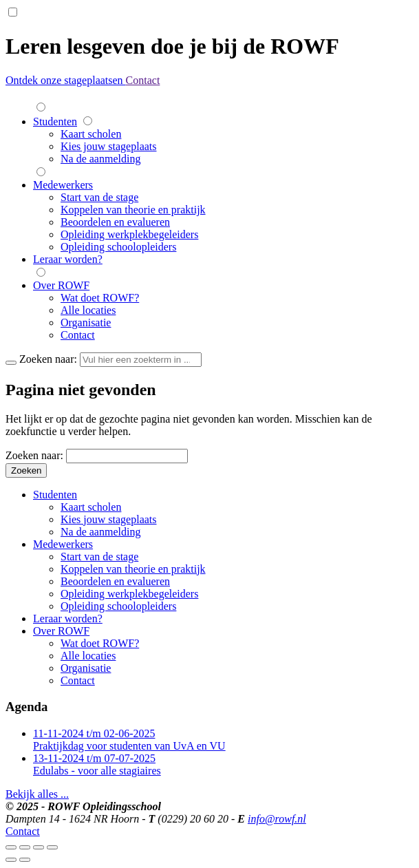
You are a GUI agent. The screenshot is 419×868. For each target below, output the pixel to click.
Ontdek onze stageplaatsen (66, 80)
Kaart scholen (91, 134)
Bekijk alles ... (37, 794)
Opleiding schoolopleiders (118, 247)
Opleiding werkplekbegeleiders (129, 234)
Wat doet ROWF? (100, 298)
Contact (143, 80)
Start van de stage (99, 197)
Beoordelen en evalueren (115, 222)
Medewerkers (63, 185)
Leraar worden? (68, 259)
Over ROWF (61, 285)
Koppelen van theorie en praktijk (133, 210)
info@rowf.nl (277, 819)
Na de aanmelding (100, 159)
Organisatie (86, 322)
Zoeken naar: (34, 455)
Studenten (55, 121)
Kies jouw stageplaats (109, 146)
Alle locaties (88, 310)
